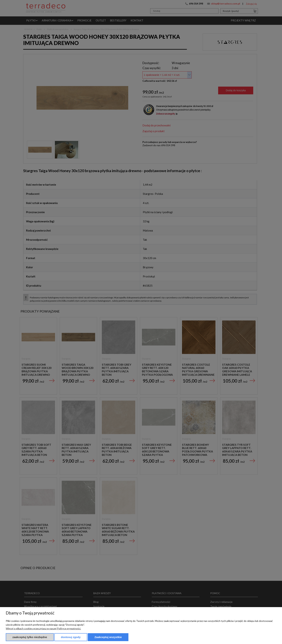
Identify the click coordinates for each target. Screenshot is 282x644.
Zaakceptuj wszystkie (108, 637)
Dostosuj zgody (71, 637)
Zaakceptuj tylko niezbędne (30, 637)
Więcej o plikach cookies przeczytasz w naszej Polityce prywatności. (43, 628)
